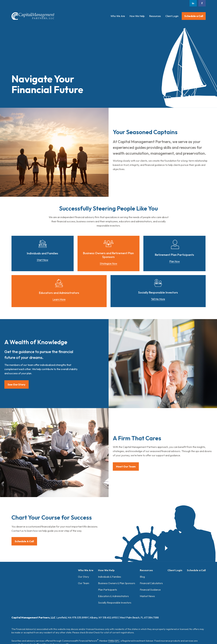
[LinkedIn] (193, 3)
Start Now (42, 260)
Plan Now (175, 261)
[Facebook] (202, 3)
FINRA (111, 591)
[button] (118, 16)
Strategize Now (108, 263)
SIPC (117, 591)
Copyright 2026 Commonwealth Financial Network (66, 635)
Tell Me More (158, 299)
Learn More (59, 299)
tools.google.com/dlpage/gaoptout (60, 627)
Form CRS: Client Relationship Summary (39, 612)
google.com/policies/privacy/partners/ (115, 624)
